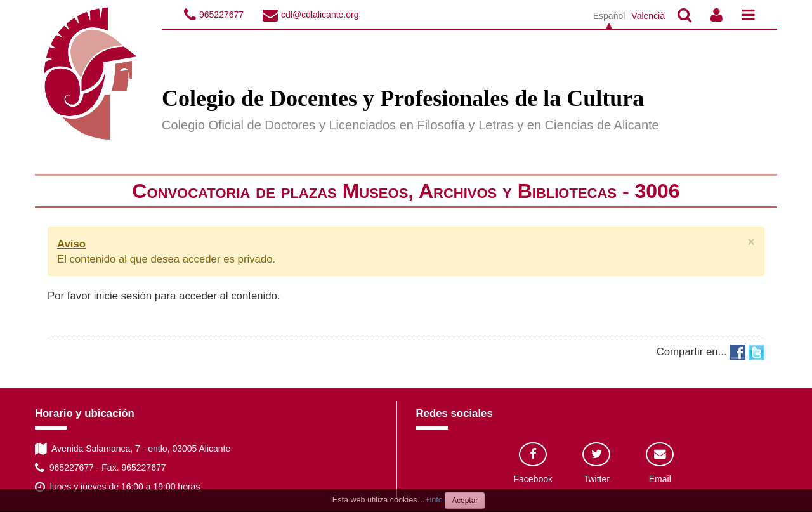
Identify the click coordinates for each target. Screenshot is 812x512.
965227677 (221, 15)
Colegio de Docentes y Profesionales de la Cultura (403, 98)
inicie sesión (123, 296)
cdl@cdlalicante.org (320, 15)
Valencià (648, 16)
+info (434, 500)
